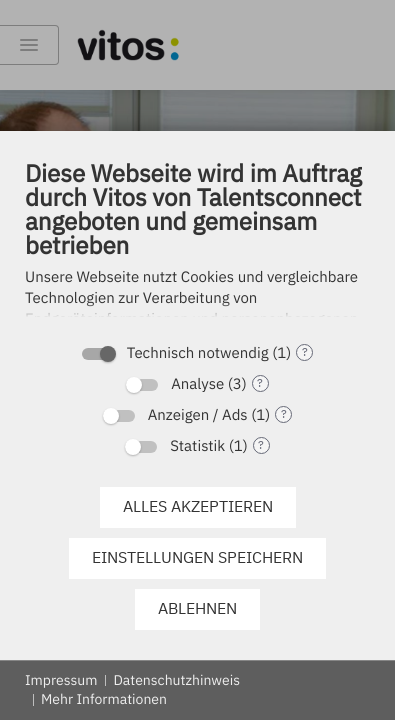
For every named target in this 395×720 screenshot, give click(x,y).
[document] (197, 251)
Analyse (197, 384)
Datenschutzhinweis (176, 680)
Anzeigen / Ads (198, 415)
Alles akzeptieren (198, 506)
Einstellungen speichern (197, 557)
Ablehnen (197, 608)
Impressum (61, 680)
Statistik (197, 446)
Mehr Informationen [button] (104, 699)
